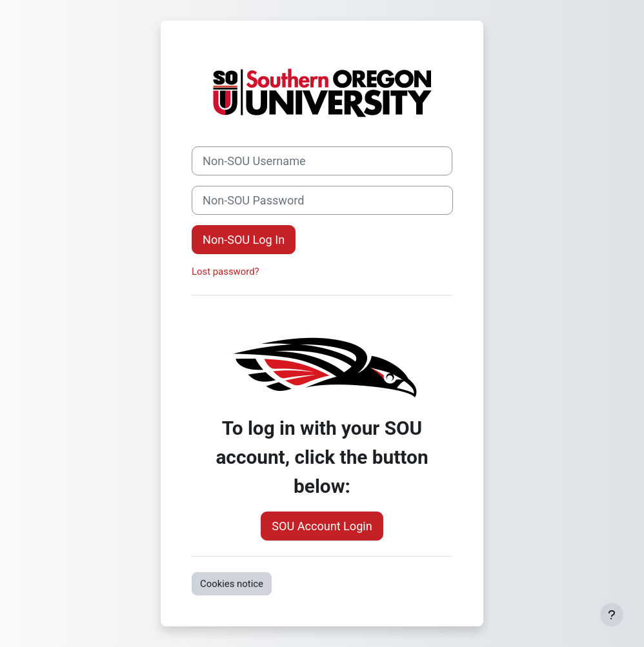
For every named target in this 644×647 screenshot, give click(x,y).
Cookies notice (232, 584)
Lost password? (226, 272)
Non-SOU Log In (244, 240)
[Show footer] (612, 615)
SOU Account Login (322, 526)
